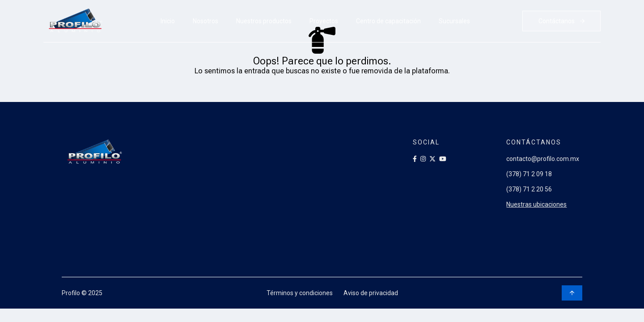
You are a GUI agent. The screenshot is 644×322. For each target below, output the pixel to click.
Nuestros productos (264, 21)
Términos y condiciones (300, 293)
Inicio (168, 21)
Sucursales (454, 21)
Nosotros (205, 21)
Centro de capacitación (388, 21)
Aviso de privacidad (371, 293)
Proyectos (324, 21)
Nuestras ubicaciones (537, 204)
